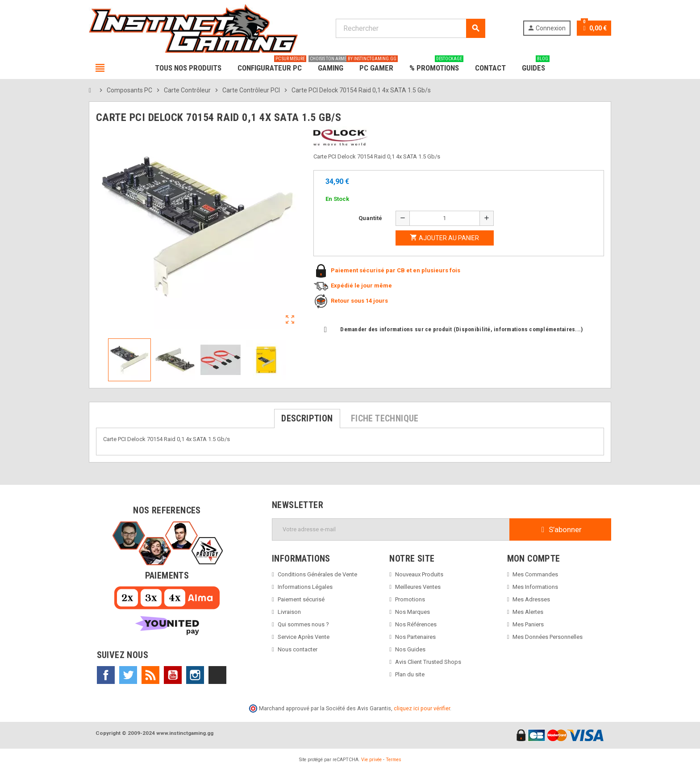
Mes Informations (535, 587)
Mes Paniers (528, 624)
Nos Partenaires (415, 637)
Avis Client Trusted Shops (428, 662)
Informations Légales (305, 587)
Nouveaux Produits (419, 574)
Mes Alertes (528, 612)
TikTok (217, 675)
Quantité (370, 218)
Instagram (195, 675)
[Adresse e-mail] (391, 529)
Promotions (410, 599)
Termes (394, 760)
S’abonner (560, 529)
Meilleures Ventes (418, 587)
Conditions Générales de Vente (317, 574)
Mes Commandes (535, 574)
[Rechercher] (410, 28)
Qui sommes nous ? (303, 624)
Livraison (289, 612)
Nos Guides (410, 649)
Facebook (106, 675)
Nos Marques (412, 612)
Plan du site (410, 674)
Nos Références (416, 624)
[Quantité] (445, 218)
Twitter (128, 675)
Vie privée (371, 760)
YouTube (173, 675)
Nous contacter (298, 649)
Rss (150, 675)
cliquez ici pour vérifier (422, 708)
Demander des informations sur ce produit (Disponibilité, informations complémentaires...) (454, 329)
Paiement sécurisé (301, 599)
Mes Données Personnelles (548, 637)
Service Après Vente (304, 637)
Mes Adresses (531, 599)
